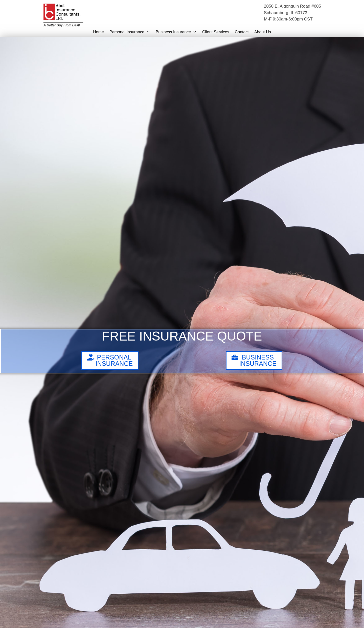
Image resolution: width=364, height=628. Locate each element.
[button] (149, 32)
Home (98, 32)
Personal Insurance (131, 32)
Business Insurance (178, 32)
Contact (242, 32)
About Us (263, 32)
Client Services (216, 32)
